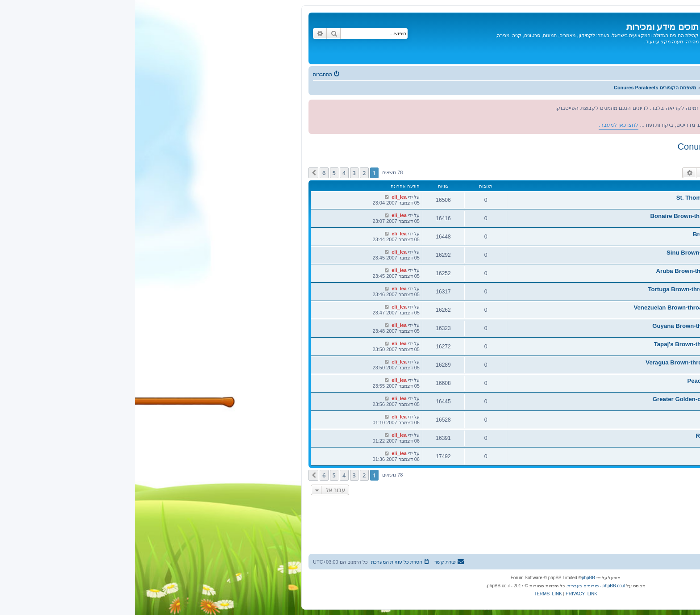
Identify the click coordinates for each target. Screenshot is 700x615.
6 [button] (189, 173)
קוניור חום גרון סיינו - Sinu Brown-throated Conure (598, 253)
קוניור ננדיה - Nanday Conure (626, 417)
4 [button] (209, 173)
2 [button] (229, 173)
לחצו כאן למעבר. (589, 117)
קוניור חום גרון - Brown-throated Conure (611, 234)
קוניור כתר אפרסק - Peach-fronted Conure (608, 381)
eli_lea (645, 204)
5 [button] (199, 173)
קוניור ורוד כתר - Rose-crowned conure (613, 436)
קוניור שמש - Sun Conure (632, 454)
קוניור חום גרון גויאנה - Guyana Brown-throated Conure (591, 326)
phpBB (453, 578)
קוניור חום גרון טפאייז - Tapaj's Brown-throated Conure (592, 344)
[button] (178, 173)
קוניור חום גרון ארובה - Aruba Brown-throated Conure (593, 271)
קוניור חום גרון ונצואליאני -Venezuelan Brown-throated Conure (582, 307)
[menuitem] (192, 74)
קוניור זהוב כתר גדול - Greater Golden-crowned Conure (591, 399)
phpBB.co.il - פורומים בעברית (461, 586)
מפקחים (665, 157)
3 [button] (219, 173)
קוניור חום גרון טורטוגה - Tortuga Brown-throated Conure (589, 289)
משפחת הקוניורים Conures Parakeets (615, 146)
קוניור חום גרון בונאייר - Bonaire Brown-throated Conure (590, 216)
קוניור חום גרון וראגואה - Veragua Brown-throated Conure (588, 362)
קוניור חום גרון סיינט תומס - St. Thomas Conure (603, 198)
